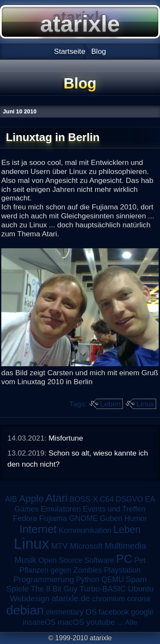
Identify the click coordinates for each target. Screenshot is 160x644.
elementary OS (71, 612)
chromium (109, 599)
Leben (111, 404)
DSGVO (129, 499)
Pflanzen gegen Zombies (61, 570)
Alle (131, 622)
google (142, 612)
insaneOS (39, 622)
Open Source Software (76, 560)
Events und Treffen (114, 509)
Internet (38, 529)
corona (139, 599)
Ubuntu (141, 589)
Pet (140, 560)
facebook (114, 612)
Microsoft (86, 546)
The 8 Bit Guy (54, 589)
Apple (31, 498)
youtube (100, 622)
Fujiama (53, 518)
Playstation (122, 570)
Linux (145, 404)
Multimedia (125, 546)
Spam (136, 579)
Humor (136, 518)
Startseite (70, 51)
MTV (60, 546)
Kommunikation (85, 530)
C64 (107, 499)
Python (87, 579)
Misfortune (66, 438)
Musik (25, 560)
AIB (11, 499)
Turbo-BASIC (103, 589)
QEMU (113, 579)
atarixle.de (71, 598)
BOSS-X (84, 499)
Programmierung (44, 579)
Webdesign (30, 598)
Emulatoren (61, 509)
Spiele (18, 589)
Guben (111, 518)
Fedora (25, 518)
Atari (57, 498)
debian (25, 610)
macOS (71, 622)
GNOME (83, 518)
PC (124, 559)
